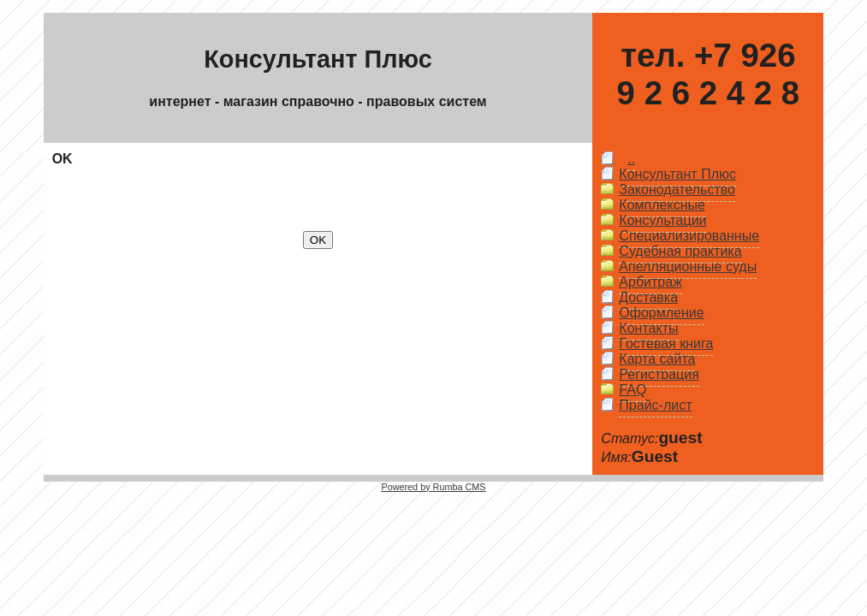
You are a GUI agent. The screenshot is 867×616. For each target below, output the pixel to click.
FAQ (632, 390)
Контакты (648, 328)
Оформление (661, 313)
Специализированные (689, 236)
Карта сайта (657, 359)
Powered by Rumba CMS (433, 487)
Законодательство (677, 190)
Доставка (648, 297)
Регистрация (659, 374)
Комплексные (662, 205)
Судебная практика (680, 251)
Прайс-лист (655, 405)
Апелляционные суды (688, 267)
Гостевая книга (666, 344)
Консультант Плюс (677, 174)
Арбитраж (650, 282)
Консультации (662, 220)
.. (631, 159)
